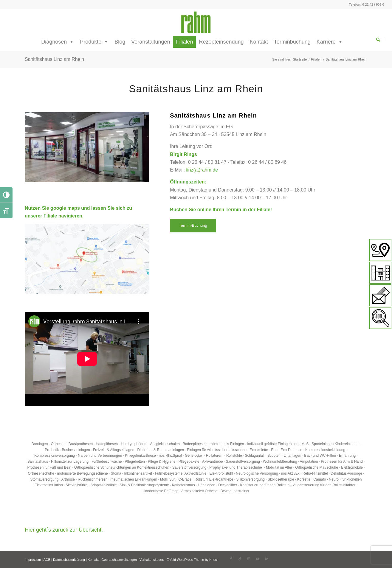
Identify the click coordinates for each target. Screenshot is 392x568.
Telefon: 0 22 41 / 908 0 (366, 4)
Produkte (94, 42)
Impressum (33, 560)
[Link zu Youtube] (258, 559)
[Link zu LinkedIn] (267, 559)
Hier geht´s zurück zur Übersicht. (64, 530)
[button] (13, 555)
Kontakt (259, 42)
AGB (47, 560)
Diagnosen (58, 42)
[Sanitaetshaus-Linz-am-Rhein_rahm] (87, 259)
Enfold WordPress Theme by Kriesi (192, 560)
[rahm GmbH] (196, 22)
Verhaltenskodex (152, 560)
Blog (120, 42)
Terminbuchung (292, 42)
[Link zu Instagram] (249, 559)
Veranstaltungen (151, 42)
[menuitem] (380, 40)
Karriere (330, 42)
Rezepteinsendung (221, 42)
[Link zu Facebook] (231, 559)
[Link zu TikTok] (240, 559)
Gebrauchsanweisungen (119, 560)
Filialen (184, 42)
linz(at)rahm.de (202, 170)
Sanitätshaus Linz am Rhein (54, 59)
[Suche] (380, 40)
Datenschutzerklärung (69, 560)
